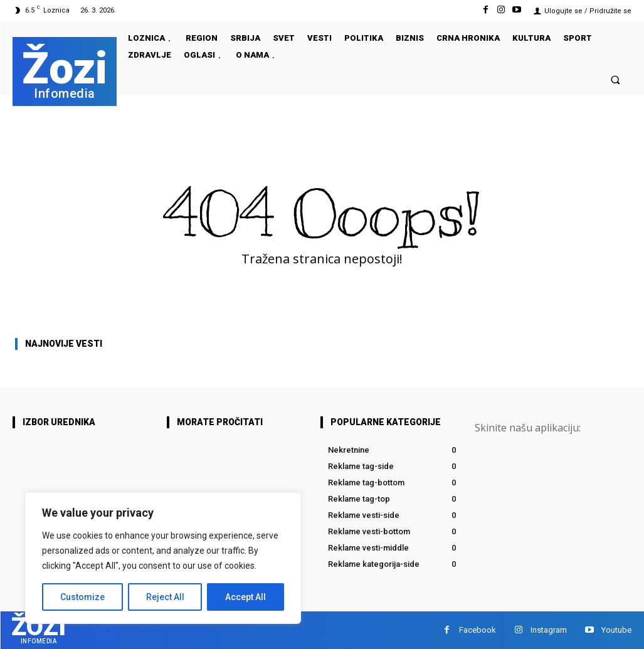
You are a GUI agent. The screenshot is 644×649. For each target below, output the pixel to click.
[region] (163, 558)
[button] (615, 79)
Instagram (549, 630)
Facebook (478, 630)
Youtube (616, 630)
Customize (82, 597)
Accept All (245, 597)
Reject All (165, 597)
